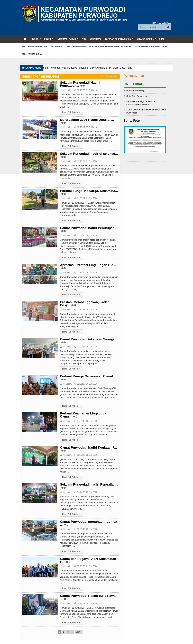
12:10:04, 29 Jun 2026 (86, 161)
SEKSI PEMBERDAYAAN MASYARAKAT (152, 46)
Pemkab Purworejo (136, 91)
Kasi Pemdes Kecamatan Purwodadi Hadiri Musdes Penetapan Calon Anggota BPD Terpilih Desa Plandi (77, 68)
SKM (162, 39)
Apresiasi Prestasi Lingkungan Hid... (88, 265)
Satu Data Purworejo (137, 96)
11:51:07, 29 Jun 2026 (86, 198)
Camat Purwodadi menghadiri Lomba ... (89, 523)
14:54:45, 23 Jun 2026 (86, 421)
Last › (79, 632)
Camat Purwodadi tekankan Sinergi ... (89, 339)
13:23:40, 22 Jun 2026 (86, 529)
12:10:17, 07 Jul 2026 (85, 127)
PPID (84, 39)
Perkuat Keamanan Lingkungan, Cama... (85, 415)
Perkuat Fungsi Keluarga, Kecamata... (89, 191)
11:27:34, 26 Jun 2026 (86, 347)
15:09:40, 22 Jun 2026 (86, 455)
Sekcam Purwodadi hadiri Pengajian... (89, 484)
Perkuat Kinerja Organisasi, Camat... (88, 376)
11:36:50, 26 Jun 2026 (86, 273)
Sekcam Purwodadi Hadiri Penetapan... (80, 84)
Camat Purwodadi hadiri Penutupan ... (89, 228)
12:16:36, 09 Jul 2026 (85, 90)
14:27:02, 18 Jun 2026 (86, 603)
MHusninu (66, 90)
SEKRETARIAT (57, 46)
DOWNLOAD (96, 39)
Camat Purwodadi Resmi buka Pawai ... (88, 597)
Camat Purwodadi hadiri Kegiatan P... (88, 447)
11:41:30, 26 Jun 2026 (86, 235)
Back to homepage (109, 77)
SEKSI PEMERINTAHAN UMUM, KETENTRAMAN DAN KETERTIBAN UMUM (99, 46)
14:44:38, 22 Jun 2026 (86, 492)
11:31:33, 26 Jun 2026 (86, 310)
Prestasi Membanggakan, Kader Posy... (84, 304)
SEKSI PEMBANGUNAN (32, 54)
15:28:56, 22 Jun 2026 (86, 566)
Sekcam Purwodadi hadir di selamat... (89, 154)
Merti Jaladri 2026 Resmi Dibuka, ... (87, 120)
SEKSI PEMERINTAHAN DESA (35, 46)
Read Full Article (72, 112)
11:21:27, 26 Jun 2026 (86, 384)
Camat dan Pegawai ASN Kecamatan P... (88, 560)
